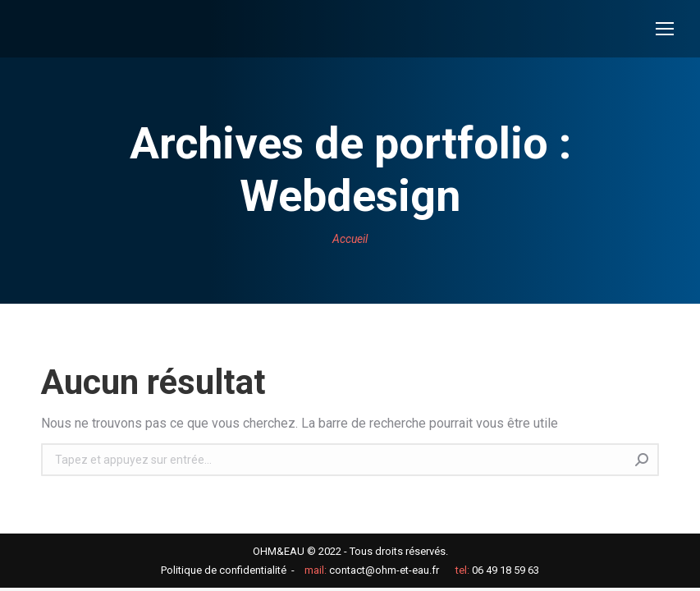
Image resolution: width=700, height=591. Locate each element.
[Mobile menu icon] (665, 29)
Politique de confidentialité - (228, 570)
